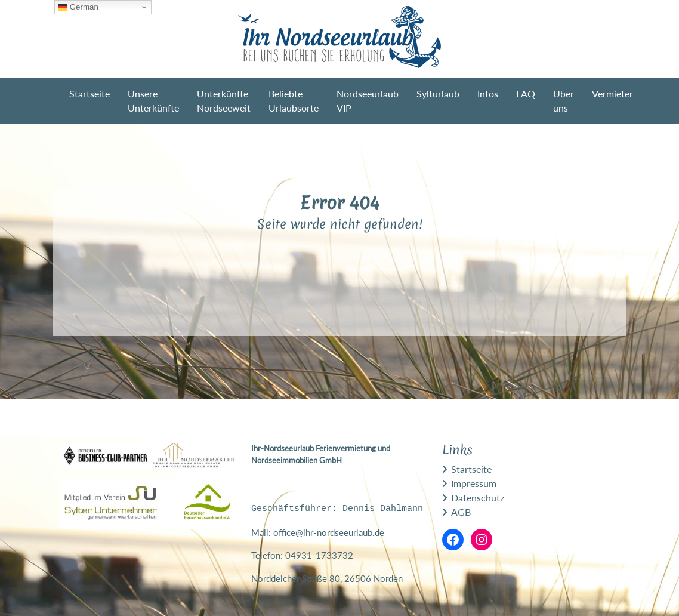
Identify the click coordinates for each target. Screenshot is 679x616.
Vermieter (612, 93)
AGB (461, 512)
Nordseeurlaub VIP (368, 101)
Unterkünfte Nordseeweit (224, 101)
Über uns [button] (564, 101)
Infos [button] (488, 93)
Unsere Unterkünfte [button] (153, 101)
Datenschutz (478, 498)
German (78, 7)
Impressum (474, 483)
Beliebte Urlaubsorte (294, 101)
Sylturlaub (438, 93)
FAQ (526, 93)
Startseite (89, 93)
